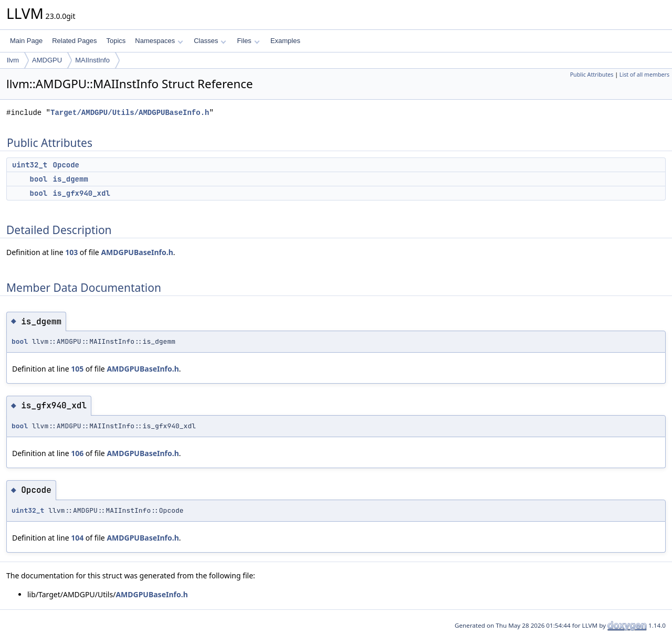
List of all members (644, 75)
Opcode (66, 165)
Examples (285, 41)
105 (77, 369)
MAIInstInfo (92, 60)
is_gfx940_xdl (82, 193)
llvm (13, 60)
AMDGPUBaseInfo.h (137, 252)
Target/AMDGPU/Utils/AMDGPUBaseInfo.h (130, 113)
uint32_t (30, 165)
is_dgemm (71, 179)
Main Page (26, 41)
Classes (210, 41)
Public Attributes (592, 75)
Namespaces (159, 41)
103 (71, 252)
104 (77, 538)
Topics (116, 41)
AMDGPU (47, 60)
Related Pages (74, 41)
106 (77, 453)
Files (248, 41)
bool (39, 179)
